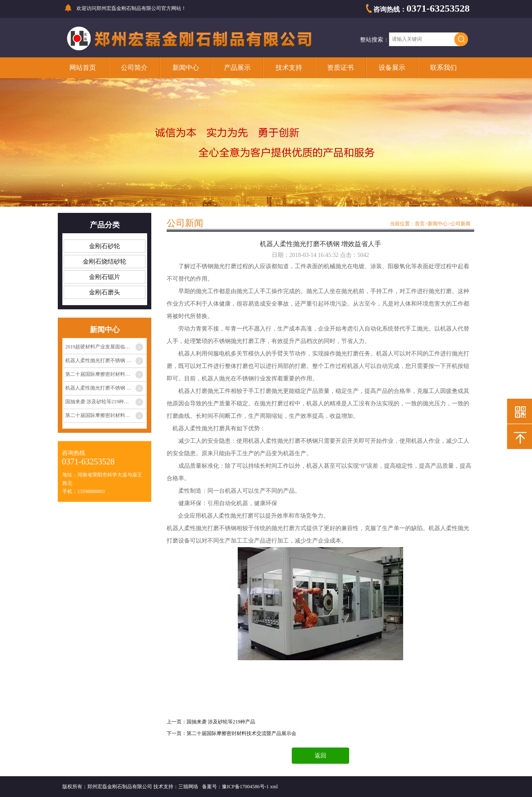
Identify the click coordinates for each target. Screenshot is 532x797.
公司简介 (134, 68)
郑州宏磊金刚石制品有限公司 (129, 8)
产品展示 (237, 68)
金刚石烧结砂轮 (105, 262)
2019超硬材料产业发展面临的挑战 (103, 347)
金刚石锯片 (105, 277)
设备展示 (392, 68)
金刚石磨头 (105, 292)
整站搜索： (374, 40)
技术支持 (289, 68)
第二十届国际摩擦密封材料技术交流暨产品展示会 (241, 733)
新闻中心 (186, 68)
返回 (320, 756)
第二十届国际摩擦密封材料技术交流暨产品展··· (106, 374)
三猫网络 (188, 787)
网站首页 (83, 68)
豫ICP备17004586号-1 (245, 787)
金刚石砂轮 (105, 246)
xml (274, 787)
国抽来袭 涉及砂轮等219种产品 (100, 402)
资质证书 (340, 68)
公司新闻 (461, 224)
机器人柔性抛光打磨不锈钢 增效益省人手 (106, 360)
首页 (420, 224)
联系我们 (443, 68)
